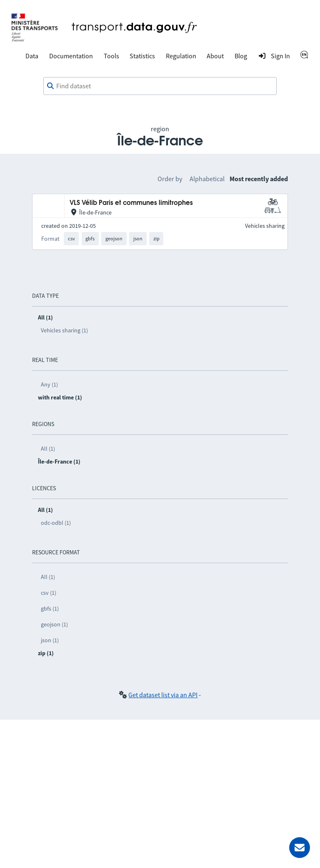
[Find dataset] (160, 86)
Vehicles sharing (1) (64, 330)
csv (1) (49, 593)
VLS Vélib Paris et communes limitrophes (131, 203)
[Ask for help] (300, 848)
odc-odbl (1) (56, 523)
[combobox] (160, 86)
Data (32, 56)
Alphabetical (207, 179)
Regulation (181, 56)
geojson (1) (54, 624)
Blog (241, 56)
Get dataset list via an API (163, 695)
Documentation (71, 56)
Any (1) (49, 384)
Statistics (142, 56)
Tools (111, 56)
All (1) (48, 449)
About (215, 56)
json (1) (50, 640)
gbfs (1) (50, 609)
